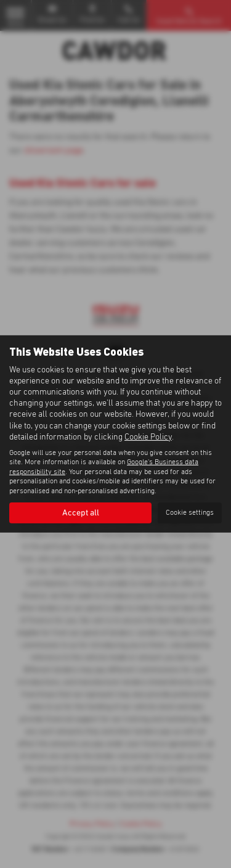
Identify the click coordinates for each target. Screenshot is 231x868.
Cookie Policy (148, 437)
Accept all (81, 513)
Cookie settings (190, 513)
